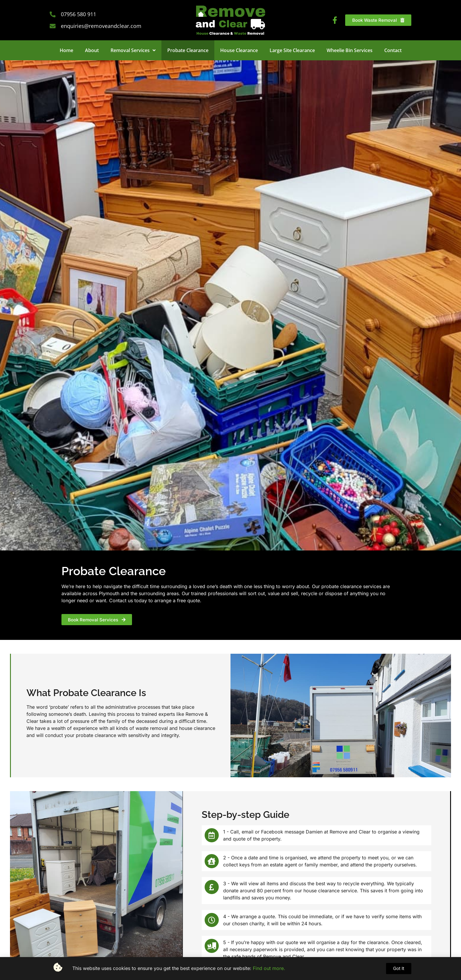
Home (66, 50)
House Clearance (239, 50)
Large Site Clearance (292, 50)
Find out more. (269, 968)
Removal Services (133, 50)
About (92, 50)
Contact (393, 50)
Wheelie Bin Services (350, 50)
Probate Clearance (188, 50)
